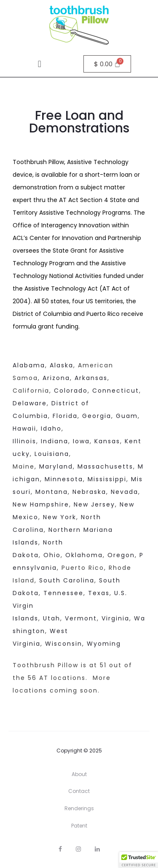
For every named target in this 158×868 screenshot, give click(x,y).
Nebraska (89, 492)
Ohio (52, 555)
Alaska (62, 365)
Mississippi (107, 479)
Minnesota (64, 479)
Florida (65, 416)
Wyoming (104, 644)
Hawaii (24, 429)
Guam (127, 416)
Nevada (125, 492)
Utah (52, 618)
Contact (79, 791)
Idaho (51, 429)
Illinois (24, 441)
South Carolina (67, 580)
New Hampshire (41, 504)
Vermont (81, 618)
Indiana (55, 441)
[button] (39, 64)
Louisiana (52, 454)
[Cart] (107, 64)
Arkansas (91, 378)
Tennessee (63, 593)
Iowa (80, 441)
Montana (52, 492)
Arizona (56, 378)
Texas (99, 593)
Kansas (107, 441)
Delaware (30, 403)
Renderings (79, 808)
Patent (79, 826)
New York (60, 517)
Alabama (29, 365)
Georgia (97, 416)
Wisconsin (64, 644)
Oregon (121, 555)
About (79, 774)
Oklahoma (83, 555)
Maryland (56, 466)
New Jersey (94, 504)
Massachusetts (105, 466)
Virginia (115, 618)
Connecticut (116, 391)
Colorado (71, 391)
